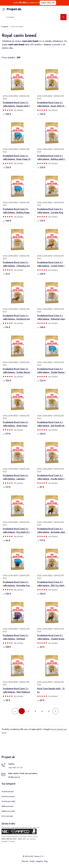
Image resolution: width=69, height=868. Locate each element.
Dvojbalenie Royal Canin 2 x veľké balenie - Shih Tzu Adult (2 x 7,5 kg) (51, 584)
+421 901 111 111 (15, 768)
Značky (32, 861)
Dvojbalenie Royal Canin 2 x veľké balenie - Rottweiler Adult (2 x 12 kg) (51, 531)
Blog (46, 861)
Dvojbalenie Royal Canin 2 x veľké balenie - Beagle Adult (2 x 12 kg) (17, 104)
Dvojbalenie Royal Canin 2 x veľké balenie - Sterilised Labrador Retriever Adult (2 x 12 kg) (17, 637)
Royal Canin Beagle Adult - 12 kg (51, 690)
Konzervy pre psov (8, 796)
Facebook (4, 841)
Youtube (11, 841)
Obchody (25, 861)
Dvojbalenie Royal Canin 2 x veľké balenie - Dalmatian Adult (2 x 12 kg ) (51, 317)
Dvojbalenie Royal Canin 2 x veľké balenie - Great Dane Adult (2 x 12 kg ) (16, 424)
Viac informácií (19, 110)
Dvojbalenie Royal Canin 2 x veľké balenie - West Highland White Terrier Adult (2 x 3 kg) (16, 690)
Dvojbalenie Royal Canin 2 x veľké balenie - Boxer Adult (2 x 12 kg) (51, 104)
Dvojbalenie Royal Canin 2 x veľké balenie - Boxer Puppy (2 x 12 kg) (17, 158)
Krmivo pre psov (7, 816)
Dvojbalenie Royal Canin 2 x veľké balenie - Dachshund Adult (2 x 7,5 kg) (17, 317)
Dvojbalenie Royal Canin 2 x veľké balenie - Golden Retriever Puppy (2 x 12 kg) (52, 371)
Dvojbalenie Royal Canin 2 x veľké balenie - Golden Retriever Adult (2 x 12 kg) (17, 371)
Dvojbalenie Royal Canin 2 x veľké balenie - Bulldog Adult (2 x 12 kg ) (52, 158)
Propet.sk (14, 9)
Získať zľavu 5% (48, 3)
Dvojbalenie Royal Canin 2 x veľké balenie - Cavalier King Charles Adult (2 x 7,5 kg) (50, 211)
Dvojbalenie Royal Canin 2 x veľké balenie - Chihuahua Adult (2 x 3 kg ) (17, 264)
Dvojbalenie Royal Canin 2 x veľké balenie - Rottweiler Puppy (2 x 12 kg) (17, 584)
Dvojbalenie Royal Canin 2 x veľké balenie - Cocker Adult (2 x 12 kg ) (51, 264)
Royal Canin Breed (10, 96)
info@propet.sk (14, 777)
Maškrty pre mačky (8, 811)
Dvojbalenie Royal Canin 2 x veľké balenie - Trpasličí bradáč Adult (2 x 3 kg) (51, 637)
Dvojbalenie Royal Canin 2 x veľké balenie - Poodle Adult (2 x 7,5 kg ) (51, 477)
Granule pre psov (8, 791)
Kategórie (39, 861)
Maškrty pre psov (7, 806)
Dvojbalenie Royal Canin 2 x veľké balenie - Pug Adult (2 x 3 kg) (17, 531)
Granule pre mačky (8, 801)
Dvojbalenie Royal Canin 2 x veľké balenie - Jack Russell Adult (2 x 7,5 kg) (52, 424)
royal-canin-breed (17, 27)
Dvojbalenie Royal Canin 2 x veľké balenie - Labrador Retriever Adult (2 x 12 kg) (16, 477)
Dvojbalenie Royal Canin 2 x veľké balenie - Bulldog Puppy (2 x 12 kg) (17, 211)
